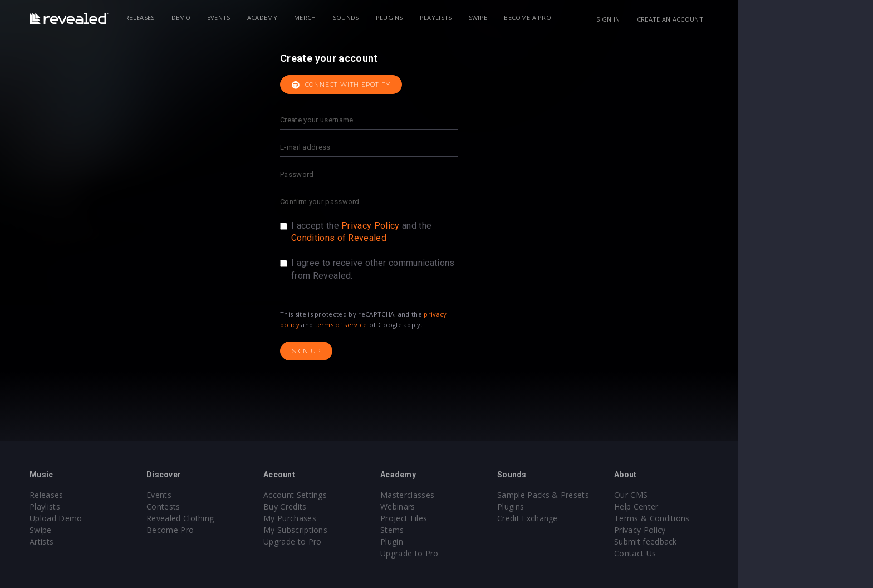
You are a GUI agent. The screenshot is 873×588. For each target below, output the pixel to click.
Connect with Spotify (408, 85)
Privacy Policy (438, 226)
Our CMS (698, 495)
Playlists (503, 18)
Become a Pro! (596, 18)
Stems (460, 530)
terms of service (409, 325)
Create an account (737, 19)
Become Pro (237, 530)
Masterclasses (475, 495)
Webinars (465, 507)
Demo (248, 18)
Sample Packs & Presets (610, 495)
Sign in (675, 19)
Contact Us (702, 553)
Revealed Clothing (247, 518)
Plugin (459, 542)
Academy (330, 18)
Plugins (457, 18)
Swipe (546, 18)
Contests (231, 507)
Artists (109, 542)
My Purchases (357, 518)
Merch (372, 18)
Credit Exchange (595, 518)
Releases (207, 18)
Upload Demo (123, 518)
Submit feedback (713, 542)
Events (286, 18)
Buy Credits (352, 507)
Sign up (374, 351)
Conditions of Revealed (406, 238)
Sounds (413, 18)
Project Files (471, 518)
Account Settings (362, 495)
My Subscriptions (363, 530)
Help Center (704, 507)
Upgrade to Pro (360, 542)
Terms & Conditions (719, 518)
